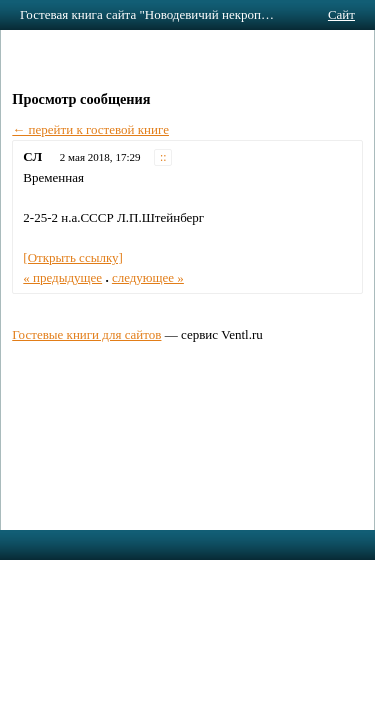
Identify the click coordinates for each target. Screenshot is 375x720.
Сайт (341, 14)
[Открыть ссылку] (73, 257)
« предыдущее (62, 277)
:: (163, 157)
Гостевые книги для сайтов (86, 334)
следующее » (148, 277)
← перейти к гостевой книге (90, 129)
